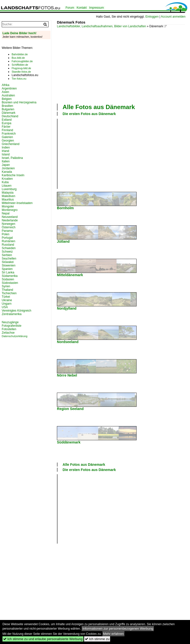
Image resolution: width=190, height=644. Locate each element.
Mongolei (8, 206)
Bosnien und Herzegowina (19, 102)
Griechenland (11, 144)
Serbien (7, 255)
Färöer (6, 127)
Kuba (5, 182)
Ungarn (7, 304)
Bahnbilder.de (20, 54)
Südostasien (10, 283)
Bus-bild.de (18, 58)
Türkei (6, 297)
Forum (70, 8)
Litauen (7, 186)
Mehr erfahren (114, 634)
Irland (5, 151)
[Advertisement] (123, 65)
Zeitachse (8, 333)
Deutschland (10, 116)
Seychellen (9, 259)
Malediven (9, 196)
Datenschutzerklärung (15, 336)
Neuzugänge (10, 322)
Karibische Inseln (13, 175)
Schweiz (7, 252)
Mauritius (8, 200)
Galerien (7, 137)
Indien (6, 147)
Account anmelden (173, 17)
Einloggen (152, 17)
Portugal (7, 238)
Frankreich (9, 134)
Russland (8, 245)
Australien (8, 95)
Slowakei (8, 262)
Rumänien (9, 241)
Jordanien (8, 168)
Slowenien (9, 265)
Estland (7, 120)
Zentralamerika (12, 314)
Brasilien (7, 106)
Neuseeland (10, 217)
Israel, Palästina (12, 158)
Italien (6, 161)
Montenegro (10, 210)
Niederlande (10, 220)
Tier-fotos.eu (19, 79)
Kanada (7, 172)
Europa (7, 123)
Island (6, 154)
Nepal (6, 213)
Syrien (6, 286)
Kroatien (7, 179)
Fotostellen (9, 329)
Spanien (7, 269)
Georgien (8, 141)
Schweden (9, 248)
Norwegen (9, 224)
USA (5, 307)
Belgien (7, 99)
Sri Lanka (8, 272)
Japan (6, 165)
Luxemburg (9, 189)
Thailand (7, 290)
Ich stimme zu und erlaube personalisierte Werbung (43, 639)
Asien (5, 92)
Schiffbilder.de (20, 65)
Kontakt (82, 8)
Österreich (9, 227)
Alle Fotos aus (99, 107)
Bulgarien (8, 109)
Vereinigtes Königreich (16, 311)
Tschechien (9, 293)
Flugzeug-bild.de (21, 68)
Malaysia (8, 193)
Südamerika (10, 276)
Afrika (6, 85)
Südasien (8, 279)
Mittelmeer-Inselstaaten (17, 203)
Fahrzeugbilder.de (22, 61)
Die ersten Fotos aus (89, 114)
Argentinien (9, 88)
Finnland (7, 130)
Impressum (96, 8)
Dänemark (9, 113)
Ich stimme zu (97, 639)
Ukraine (7, 300)
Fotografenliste (12, 326)
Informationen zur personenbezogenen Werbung (118, 629)
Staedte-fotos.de (21, 72)
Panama (7, 231)
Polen (6, 234)
